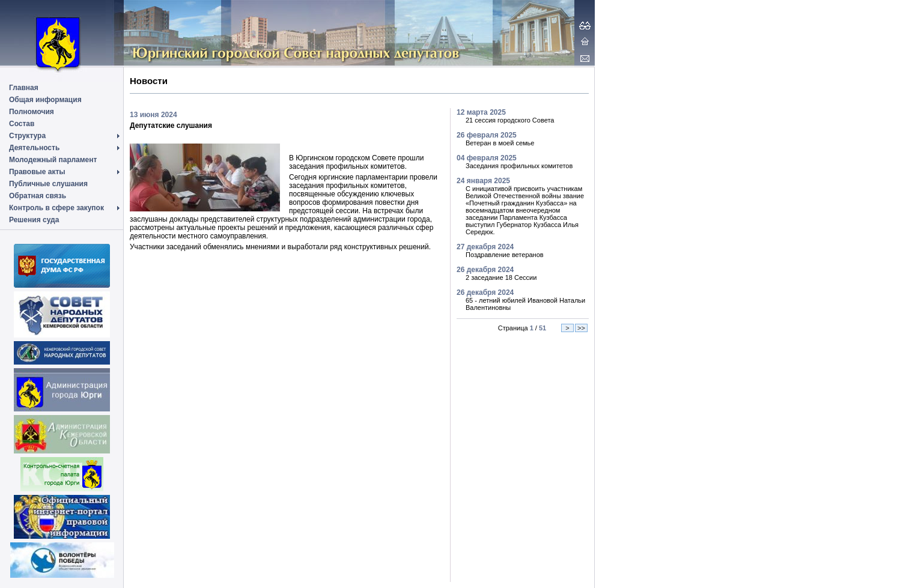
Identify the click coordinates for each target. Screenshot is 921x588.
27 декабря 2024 (485, 247)
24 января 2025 (483, 181)
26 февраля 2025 (487, 135)
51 (543, 328)
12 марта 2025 (481, 112)
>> (581, 328)
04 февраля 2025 (487, 158)
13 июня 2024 (153, 115)
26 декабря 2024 (485, 270)
